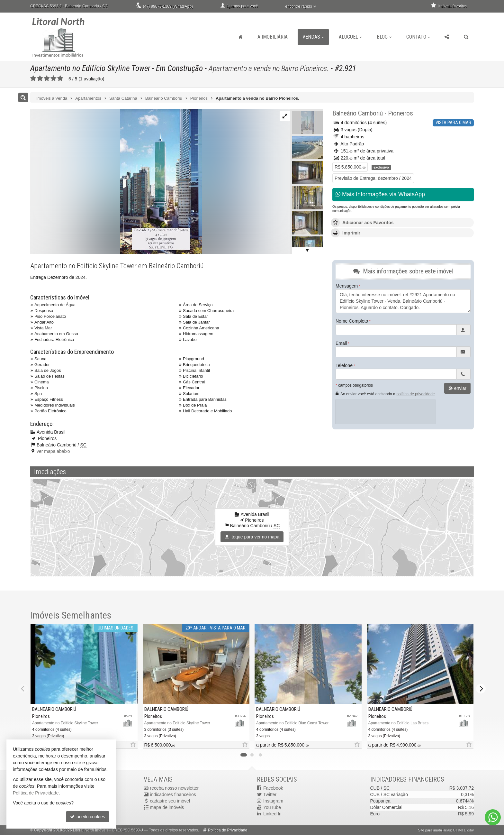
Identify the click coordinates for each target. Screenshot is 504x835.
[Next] (481, 689)
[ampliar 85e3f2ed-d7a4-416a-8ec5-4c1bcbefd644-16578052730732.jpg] (116, 181)
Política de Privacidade (228, 830)
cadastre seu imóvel (170, 801)
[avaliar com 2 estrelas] (40, 78)
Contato (418, 37)
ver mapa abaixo (53, 451)
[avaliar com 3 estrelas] (47, 78)
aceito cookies (88, 817)
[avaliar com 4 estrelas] (54, 78)
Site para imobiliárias (435, 830)
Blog (384, 37)
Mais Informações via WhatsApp (380, 194)
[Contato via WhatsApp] (493, 817)
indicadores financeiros (173, 794)
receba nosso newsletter (175, 788)
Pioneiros (401, 113)
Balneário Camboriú (358, 113)
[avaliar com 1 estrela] (33, 78)
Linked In (272, 814)
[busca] (466, 37)
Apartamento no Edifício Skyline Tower (90, 68)
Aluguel (350, 37)
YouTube (272, 807)
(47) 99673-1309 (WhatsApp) (168, 6)
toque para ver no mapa (252, 537)
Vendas (313, 37)
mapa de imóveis (167, 807)
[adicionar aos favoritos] (133, 745)
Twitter (270, 794)
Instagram (273, 801)
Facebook (273, 788)
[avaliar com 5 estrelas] (60, 78)
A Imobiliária (273, 37)
